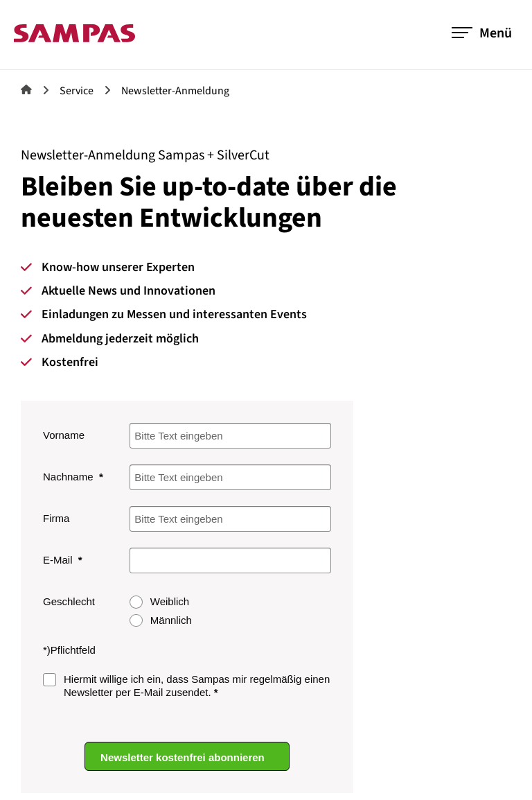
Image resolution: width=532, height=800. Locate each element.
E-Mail (59, 560)
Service (77, 91)
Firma (56, 518)
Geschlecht (69, 601)
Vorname (64, 435)
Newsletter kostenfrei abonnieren (184, 757)
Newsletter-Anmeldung (175, 91)
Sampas (26, 89)
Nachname (70, 477)
